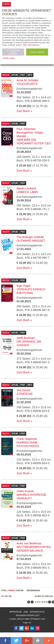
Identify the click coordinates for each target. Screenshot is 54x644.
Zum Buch (23, 111)
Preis (12, 590)
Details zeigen (9, 58)
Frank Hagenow (27, 439)
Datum (20, 590)
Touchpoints (27, 84)
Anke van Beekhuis (29, 543)
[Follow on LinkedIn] (32, 628)
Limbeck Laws (27, 192)
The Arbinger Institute (30, 237)
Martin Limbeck (26, 188)
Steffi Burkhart (26, 338)
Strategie (25, 394)
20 (6, 596)
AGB (26, 612)
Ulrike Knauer (25, 491)
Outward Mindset (31, 241)
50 (10, 596)
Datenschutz (37, 612)
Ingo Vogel (23, 286)
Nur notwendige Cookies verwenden (13, 52)
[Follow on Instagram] (38, 628)
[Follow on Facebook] (16, 628)
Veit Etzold (23, 390)
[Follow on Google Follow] (27, 628)
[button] (5, 641)
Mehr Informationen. (31, 45)
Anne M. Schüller (28, 80)
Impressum (15, 612)
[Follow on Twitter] (21, 628)
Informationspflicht (28, 615)
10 (2, 596)
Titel (4, 590)
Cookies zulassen (37, 52)
